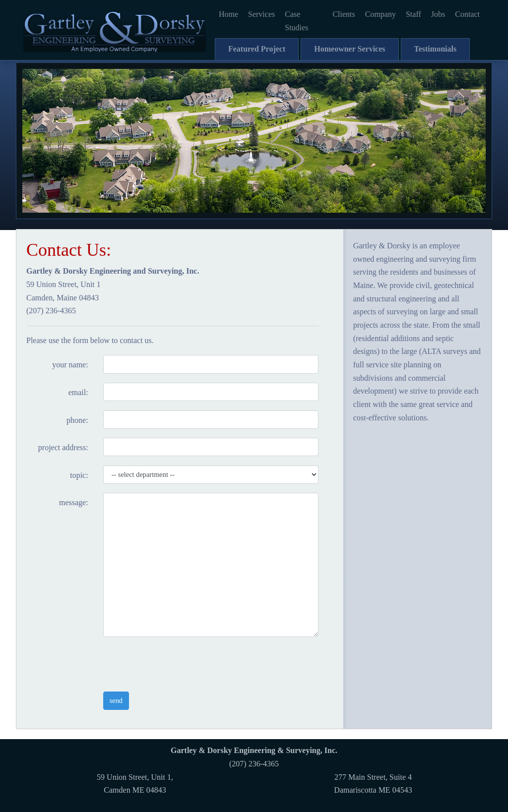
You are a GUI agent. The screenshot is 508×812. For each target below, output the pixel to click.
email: (78, 392)
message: (74, 502)
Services (261, 14)
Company (381, 14)
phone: (77, 420)
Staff (413, 14)
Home (228, 14)
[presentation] (179, 664)
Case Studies (296, 21)
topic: (79, 475)
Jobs (438, 14)
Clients (344, 14)
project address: (63, 447)
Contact (467, 14)
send (116, 700)
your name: (70, 365)
